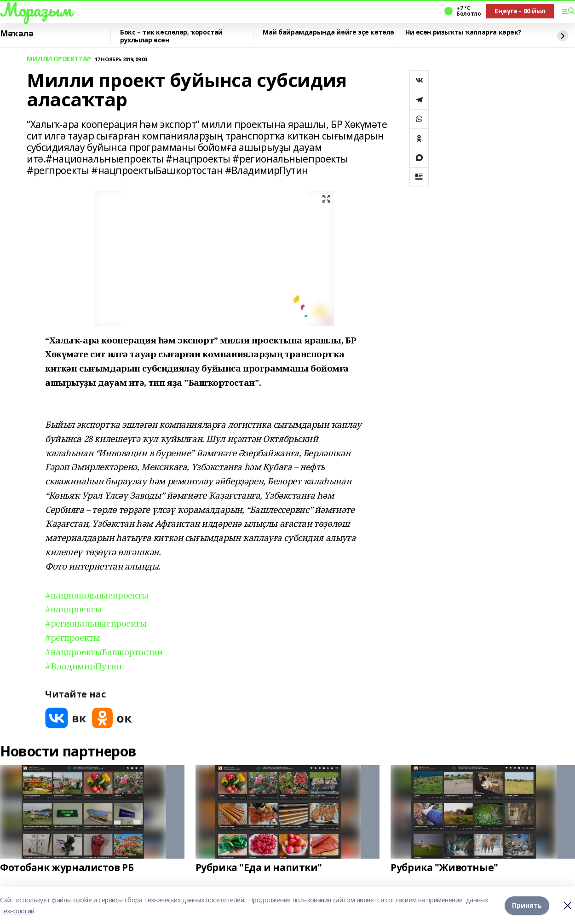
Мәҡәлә (17, 34)
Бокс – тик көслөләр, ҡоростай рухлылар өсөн (171, 36)
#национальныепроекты (97, 595)
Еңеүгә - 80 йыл (520, 11)
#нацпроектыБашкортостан (104, 652)
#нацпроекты (73, 609)
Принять (527, 905)
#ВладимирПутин (83, 666)
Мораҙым (36, 10)
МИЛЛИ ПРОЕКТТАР (59, 59)
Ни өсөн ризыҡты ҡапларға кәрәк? (463, 32)
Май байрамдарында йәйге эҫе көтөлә (328, 32)
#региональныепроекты (96, 623)
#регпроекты (72, 637)
